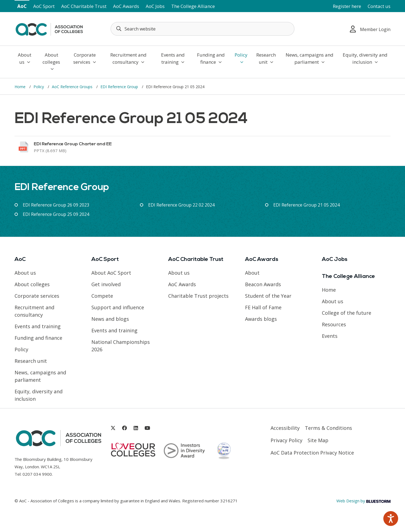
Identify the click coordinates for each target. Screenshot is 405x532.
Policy (241, 58)
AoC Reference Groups (73, 87)
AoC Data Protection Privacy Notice (312, 453)
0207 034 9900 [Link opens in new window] (37, 474)
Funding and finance (211, 58)
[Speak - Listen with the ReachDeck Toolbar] (391, 519)
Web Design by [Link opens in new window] (363, 501)
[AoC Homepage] (49, 28)
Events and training (173, 58)
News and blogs (110, 319)
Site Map (318, 440)
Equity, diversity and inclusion (365, 58)
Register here (347, 6)
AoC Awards (126, 6)
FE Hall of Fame (263, 307)
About (252, 273)
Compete (102, 296)
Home (21, 87)
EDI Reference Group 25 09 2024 (56, 214)
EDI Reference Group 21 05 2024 (306, 205)
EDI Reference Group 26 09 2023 (56, 205)
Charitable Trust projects (198, 296)
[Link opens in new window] (203, 147)
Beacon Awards (263, 284)
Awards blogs (261, 319)
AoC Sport (44, 6)
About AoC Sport (111, 273)
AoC (22, 6)
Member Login (370, 29)
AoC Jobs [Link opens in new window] (155, 6)
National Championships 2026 (121, 346)
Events (330, 336)
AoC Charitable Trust (84, 6)
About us (25, 58)
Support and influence (118, 307)
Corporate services (85, 58)
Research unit (266, 58)
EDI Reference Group (120, 87)
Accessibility (285, 428)
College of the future (347, 313)
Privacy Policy (286, 440)
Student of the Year (268, 296)
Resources (334, 324)
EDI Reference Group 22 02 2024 (181, 205)
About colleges (51, 61)
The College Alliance (193, 6)
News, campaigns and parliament (310, 58)
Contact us (379, 6)
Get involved (106, 284)
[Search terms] (203, 29)
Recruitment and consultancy (128, 58)
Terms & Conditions (328, 428)
